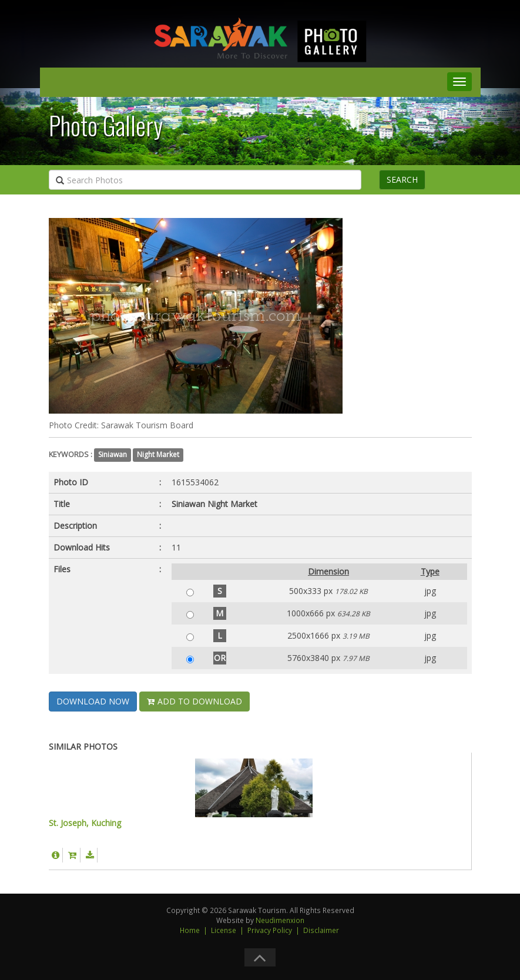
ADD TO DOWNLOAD (194, 701)
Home (190, 930)
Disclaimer (321, 930)
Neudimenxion (280, 920)
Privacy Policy (270, 930)
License (224, 930)
